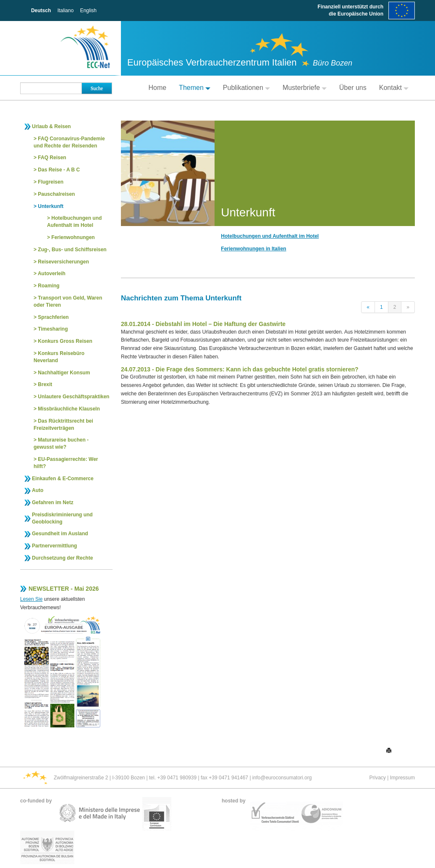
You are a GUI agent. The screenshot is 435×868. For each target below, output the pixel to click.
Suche (97, 88)
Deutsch (41, 11)
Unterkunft (51, 206)
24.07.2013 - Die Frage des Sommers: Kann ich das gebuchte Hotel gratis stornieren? (240, 369)
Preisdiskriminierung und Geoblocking (62, 518)
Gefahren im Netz (53, 502)
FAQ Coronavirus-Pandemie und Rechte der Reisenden (69, 142)
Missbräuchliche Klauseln (69, 409)
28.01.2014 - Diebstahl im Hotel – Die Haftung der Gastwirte (203, 324)
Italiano (66, 11)
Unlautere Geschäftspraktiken (73, 397)
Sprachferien (53, 317)
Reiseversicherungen (63, 262)
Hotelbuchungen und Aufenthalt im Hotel (74, 222)
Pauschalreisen (56, 194)
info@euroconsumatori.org (282, 778)
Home (157, 88)
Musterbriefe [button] (305, 88)
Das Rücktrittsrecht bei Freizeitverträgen (63, 425)
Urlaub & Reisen (51, 126)
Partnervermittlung (54, 546)
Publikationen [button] (246, 88)
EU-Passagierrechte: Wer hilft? (66, 463)
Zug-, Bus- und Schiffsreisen (72, 250)
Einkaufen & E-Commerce (63, 479)
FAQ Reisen (52, 158)
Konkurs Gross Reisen (65, 341)
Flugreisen (51, 182)
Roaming (48, 286)
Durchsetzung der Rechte (62, 558)
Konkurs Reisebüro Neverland (59, 357)
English (88, 11)
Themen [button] (195, 88)
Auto (38, 490)
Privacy (378, 778)
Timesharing (53, 329)
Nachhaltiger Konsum (64, 373)
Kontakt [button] (394, 88)
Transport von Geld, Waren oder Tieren (68, 301)
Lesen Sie (31, 599)
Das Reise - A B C (59, 170)
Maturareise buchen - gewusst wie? (61, 443)
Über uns (353, 88)
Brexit (45, 384)
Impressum (402, 778)
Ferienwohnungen (73, 237)
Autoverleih (52, 274)
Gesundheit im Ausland (60, 534)
